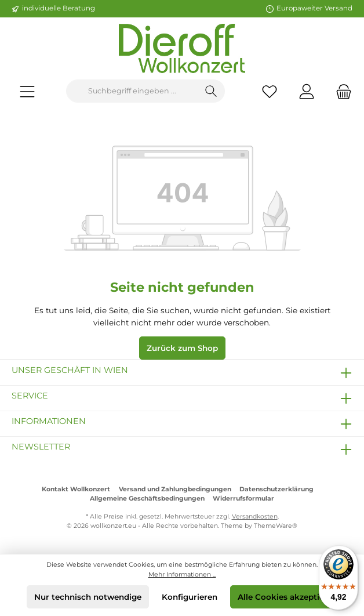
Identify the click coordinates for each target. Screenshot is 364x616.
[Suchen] (211, 91)
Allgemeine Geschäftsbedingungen (147, 499)
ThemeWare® (276, 526)
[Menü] (27, 91)
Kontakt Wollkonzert (76, 489)
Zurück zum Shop (182, 348)
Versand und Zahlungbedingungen (175, 489)
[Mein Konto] (307, 91)
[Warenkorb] (340, 91)
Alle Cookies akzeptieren (287, 597)
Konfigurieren (190, 597)
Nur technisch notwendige (88, 597)
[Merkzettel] (270, 91)
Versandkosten (255, 517)
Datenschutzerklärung (276, 489)
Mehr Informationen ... (182, 575)
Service (30, 396)
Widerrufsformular (243, 499)
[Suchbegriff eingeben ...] (132, 91)
